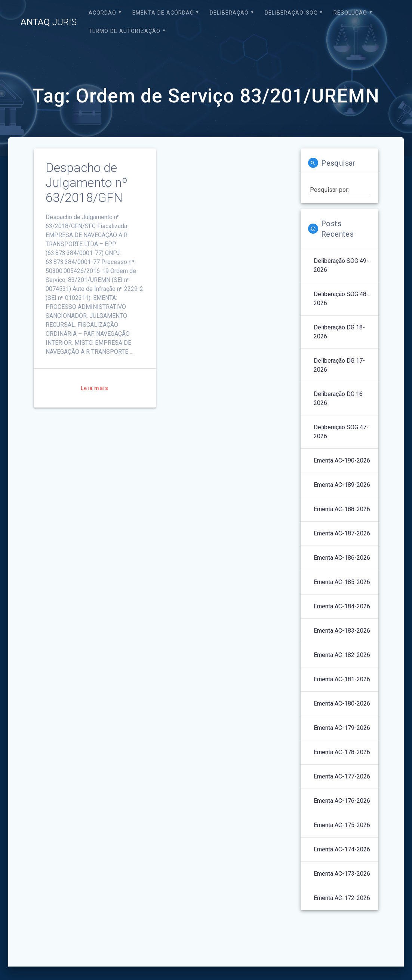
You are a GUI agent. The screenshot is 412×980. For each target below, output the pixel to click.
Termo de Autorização (124, 31)
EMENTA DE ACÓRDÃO (163, 13)
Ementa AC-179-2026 (342, 728)
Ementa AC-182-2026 (342, 655)
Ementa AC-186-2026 (342, 558)
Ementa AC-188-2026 (342, 509)
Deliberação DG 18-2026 (339, 332)
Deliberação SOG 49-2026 (341, 265)
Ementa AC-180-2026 (342, 703)
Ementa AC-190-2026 (342, 460)
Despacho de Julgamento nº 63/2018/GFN (87, 183)
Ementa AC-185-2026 (342, 582)
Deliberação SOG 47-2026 (341, 432)
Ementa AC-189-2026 (342, 485)
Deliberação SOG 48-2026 (341, 299)
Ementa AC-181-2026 (342, 679)
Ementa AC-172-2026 (342, 898)
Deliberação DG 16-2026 (339, 398)
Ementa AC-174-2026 (342, 849)
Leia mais (95, 388)
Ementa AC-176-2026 (342, 801)
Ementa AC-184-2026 (342, 606)
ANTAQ (49, 22)
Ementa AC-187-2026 (342, 533)
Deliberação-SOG (291, 13)
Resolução (350, 13)
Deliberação (229, 13)
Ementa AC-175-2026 (342, 825)
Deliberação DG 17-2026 (339, 365)
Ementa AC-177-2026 (342, 776)
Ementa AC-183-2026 (342, 631)
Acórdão (102, 13)
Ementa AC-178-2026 (342, 752)
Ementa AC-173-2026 (342, 874)
